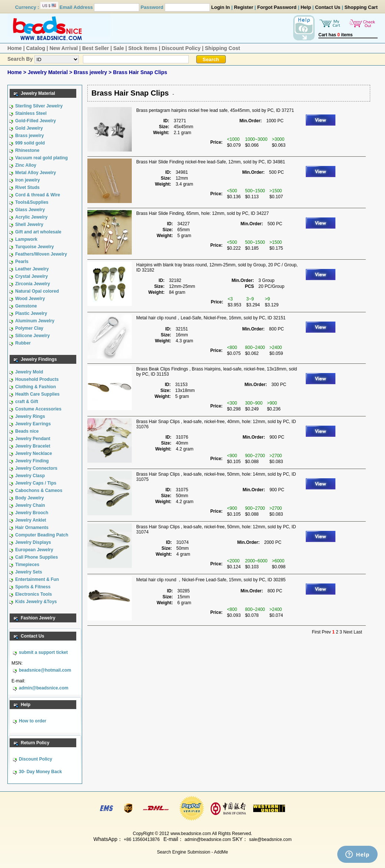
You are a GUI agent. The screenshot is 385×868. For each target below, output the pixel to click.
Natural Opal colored (37, 291)
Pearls (22, 262)
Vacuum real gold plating (41, 158)
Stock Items (143, 48)
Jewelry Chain (30, 505)
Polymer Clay (29, 328)
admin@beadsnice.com (44, 688)
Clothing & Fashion (36, 387)
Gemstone (26, 306)
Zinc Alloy (26, 165)
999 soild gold (30, 143)
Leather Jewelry (32, 269)
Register (244, 7)
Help (306, 7)
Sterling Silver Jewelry (39, 106)
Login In (221, 7)
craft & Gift (27, 402)
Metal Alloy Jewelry (36, 173)
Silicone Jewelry (32, 336)
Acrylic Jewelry (31, 217)
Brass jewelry (91, 72)
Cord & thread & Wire (38, 195)
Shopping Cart (361, 7)
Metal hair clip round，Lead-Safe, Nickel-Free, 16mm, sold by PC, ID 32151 (211, 318)
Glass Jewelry (30, 210)
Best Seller (96, 48)
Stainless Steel (31, 113)
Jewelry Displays (33, 542)
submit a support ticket (43, 652)
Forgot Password (277, 7)
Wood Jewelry (30, 299)
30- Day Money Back (40, 772)
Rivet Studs (27, 187)
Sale (119, 48)
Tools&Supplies (32, 202)
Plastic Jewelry (31, 313)
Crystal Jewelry (31, 276)
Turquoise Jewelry (34, 247)
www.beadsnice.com (190, 834)
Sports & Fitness (33, 587)
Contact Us (328, 7)
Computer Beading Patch (42, 535)
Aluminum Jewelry (35, 321)
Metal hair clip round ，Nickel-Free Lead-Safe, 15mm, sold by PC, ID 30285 (211, 580)
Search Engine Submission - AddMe (192, 852)
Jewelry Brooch (32, 513)
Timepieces (27, 565)
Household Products (37, 379)
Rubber (23, 343)
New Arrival (64, 48)
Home (15, 48)
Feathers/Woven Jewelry (41, 254)
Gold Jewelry (29, 128)
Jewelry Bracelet (33, 446)
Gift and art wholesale (38, 232)
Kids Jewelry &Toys (36, 602)
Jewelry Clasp (30, 476)
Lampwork (26, 239)
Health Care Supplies (37, 394)
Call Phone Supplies (36, 557)
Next (348, 632)
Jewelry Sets (29, 572)
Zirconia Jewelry (33, 284)
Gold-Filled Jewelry (36, 121)
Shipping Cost (223, 48)
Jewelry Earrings (33, 424)
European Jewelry (34, 550)
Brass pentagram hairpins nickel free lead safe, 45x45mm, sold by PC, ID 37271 (215, 110)
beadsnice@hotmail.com (45, 670)
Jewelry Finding (32, 461)
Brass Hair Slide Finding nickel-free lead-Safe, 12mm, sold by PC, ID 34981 (211, 162)
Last (358, 632)
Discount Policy (181, 48)
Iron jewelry (28, 180)
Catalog (36, 48)
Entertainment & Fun (37, 579)
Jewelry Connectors (36, 468)
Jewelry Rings (30, 416)
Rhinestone (27, 150)
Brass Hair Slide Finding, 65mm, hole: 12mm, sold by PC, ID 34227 (202, 213)
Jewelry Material (48, 72)
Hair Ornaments (32, 528)
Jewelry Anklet (31, 520)
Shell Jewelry (29, 225)
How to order (33, 721)
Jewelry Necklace (34, 453)
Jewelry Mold (29, 372)
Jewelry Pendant (33, 439)
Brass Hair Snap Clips (140, 72)
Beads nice (27, 431)
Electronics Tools (34, 594)
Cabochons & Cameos (39, 490)
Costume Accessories (38, 409)
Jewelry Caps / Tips (36, 483)
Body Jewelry (29, 498)
